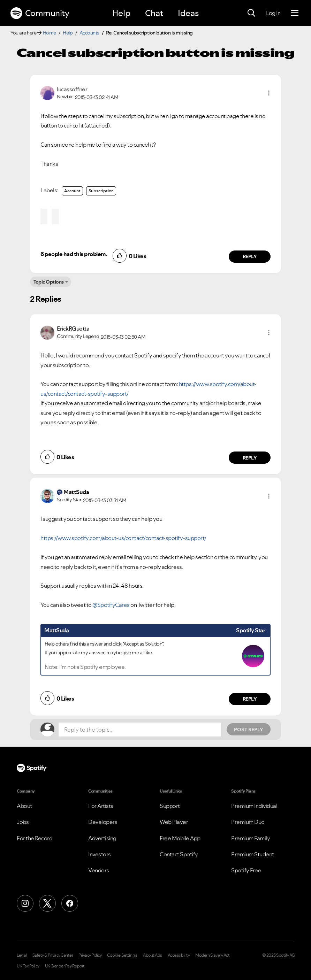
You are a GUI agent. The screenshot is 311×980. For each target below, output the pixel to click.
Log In (273, 13)
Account (72, 191)
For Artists (101, 806)
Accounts (89, 33)
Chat (154, 13)
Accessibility (179, 955)
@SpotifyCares (111, 605)
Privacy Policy (90, 955)
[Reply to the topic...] (140, 730)
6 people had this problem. (74, 254)
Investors (100, 854)
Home (50, 33)
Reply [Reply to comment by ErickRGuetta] (250, 458)
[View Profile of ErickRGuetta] (73, 329)
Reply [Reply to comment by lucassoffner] (250, 256)
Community (40, 13)
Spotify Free (246, 870)
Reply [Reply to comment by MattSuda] (250, 699)
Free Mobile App (180, 838)
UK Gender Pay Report (65, 966)
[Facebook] (70, 903)
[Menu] (295, 13)
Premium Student (253, 854)
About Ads (153, 955)
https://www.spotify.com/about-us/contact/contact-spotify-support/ (123, 538)
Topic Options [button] (49, 282)
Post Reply (249, 730)
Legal (22, 955)
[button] (269, 93)
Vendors (99, 870)
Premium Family (251, 838)
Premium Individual (254, 806)
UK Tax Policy (28, 966)
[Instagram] (25, 903)
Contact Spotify (179, 854)
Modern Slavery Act (212, 955)
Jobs (23, 822)
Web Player (174, 822)
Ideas (188, 13)
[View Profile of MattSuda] (76, 492)
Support (170, 806)
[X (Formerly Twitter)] (47, 903)
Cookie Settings (122, 955)
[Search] (251, 13)
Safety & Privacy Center (53, 955)
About (24, 806)
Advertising (102, 838)
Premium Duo (248, 822)
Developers (103, 822)
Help (121, 13)
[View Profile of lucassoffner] (72, 89)
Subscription (101, 191)
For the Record (35, 838)
